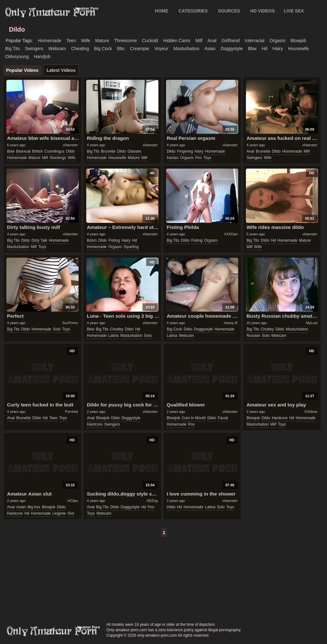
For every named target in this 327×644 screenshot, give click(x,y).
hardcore (95, 424)
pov (198, 158)
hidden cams (177, 41)
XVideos (311, 412)
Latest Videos (61, 70)
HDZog (152, 501)
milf (199, 41)
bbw (252, 49)
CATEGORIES (193, 11)
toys (207, 158)
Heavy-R (231, 323)
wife (86, 41)
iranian (173, 158)
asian (210, 49)
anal (212, 41)
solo (57, 329)
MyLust (312, 323)
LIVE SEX (294, 11)
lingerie (59, 513)
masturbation (186, 49)
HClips (73, 501)
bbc (121, 49)
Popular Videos (22, 70)
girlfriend (231, 41)
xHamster (70, 145)
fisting (114, 240)
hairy (278, 49)
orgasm (278, 41)
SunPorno (70, 323)
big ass (34, 507)
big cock (103, 49)
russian (253, 336)
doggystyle (232, 49)
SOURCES (229, 11)
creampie (140, 49)
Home (162, 11)
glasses (134, 151)
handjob (42, 57)
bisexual (23, 151)
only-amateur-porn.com (52, 631)
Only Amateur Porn (50, 12)
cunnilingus (54, 151)
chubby (117, 329)
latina (114, 336)
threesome (126, 41)
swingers (34, 49)
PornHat (72, 412)
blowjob (298, 41)
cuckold (150, 41)
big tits (12, 49)
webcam (57, 49)
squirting (131, 247)
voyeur (161, 49)
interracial (255, 41)
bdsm (92, 240)
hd (264, 49)
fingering (185, 151)
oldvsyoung (17, 57)
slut (71, 513)
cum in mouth (194, 418)
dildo (70, 151)
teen (71, 41)
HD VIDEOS (263, 11)
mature (102, 41)
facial (223, 418)
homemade (49, 41)
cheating (80, 49)
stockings (58, 158)
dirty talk (39, 240)
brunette (108, 151)
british (38, 151)
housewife (298, 49)
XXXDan (231, 234)
